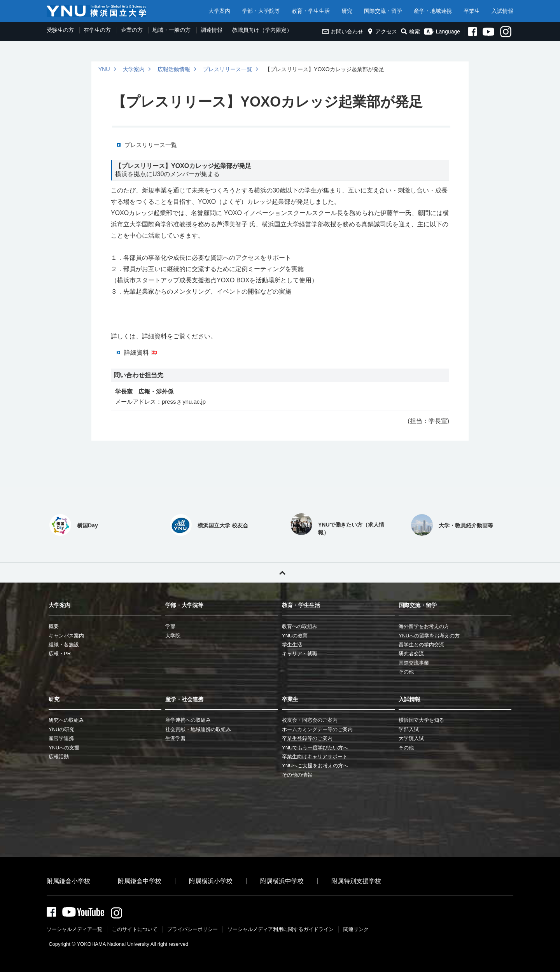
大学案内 (219, 11)
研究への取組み (66, 720)
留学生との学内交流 (421, 645)
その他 (406, 672)
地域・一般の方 (171, 30)
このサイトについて (135, 930)
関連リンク (356, 930)
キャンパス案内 (66, 636)
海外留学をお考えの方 (424, 626)
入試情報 (502, 11)
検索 (410, 31)
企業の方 (132, 30)
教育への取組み (300, 626)
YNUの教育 (295, 636)
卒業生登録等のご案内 (307, 738)
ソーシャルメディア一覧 (74, 930)
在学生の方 (97, 30)
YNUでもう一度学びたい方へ (315, 748)
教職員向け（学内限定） (262, 30)
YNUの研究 (61, 729)
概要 (54, 626)
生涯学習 (175, 738)
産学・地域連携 (433, 11)
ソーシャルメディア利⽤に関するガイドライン (281, 930)
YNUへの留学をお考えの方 (429, 636)
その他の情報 (297, 775)
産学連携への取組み (188, 720)
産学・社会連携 (184, 699)
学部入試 (409, 729)
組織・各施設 (64, 645)
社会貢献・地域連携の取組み (198, 729)
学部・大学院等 (261, 11)
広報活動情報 (174, 69)
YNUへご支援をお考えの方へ (315, 766)
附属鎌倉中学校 (140, 881)
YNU (104, 69)
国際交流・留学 (383, 11)
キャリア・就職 (300, 654)
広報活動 (59, 757)
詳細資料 (136, 353)
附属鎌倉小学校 (68, 881)
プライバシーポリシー (192, 930)
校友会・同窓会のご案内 (310, 720)
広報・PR (60, 654)
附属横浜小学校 (211, 881)
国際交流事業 (414, 663)
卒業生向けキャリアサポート (315, 757)
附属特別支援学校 (356, 881)
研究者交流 (411, 654)
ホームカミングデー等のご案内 (317, 729)
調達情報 (212, 30)
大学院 (173, 636)
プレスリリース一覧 (227, 69)
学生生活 (292, 645)
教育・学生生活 (311, 11)
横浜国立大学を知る (421, 720)
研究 (347, 11)
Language (442, 31)
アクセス (382, 31)
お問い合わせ (343, 31)
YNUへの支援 (64, 748)
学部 (170, 626)
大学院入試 (411, 738)
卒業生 (472, 11)
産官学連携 (61, 738)
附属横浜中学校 (282, 881)
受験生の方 (60, 30)
